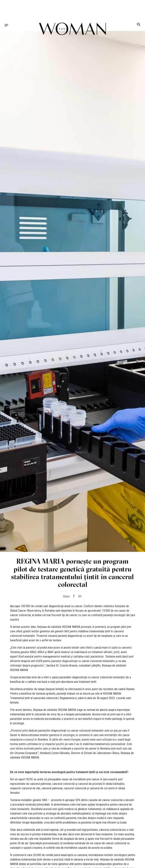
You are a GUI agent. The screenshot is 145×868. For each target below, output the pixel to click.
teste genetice (60, 864)
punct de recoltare (103, 689)
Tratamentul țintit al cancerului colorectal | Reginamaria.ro (43, 698)
